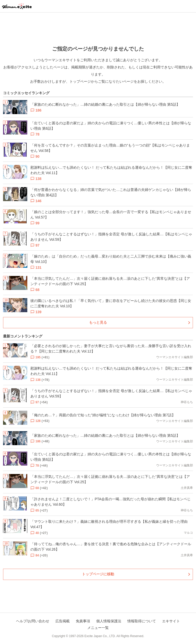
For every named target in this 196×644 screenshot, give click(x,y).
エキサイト (171, 621)
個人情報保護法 (109, 621)
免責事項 (83, 621)
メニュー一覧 (98, 628)
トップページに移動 (98, 574)
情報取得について (142, 621)
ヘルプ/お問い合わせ (33, 621)
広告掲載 (63, 621)
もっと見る (98, 322)
